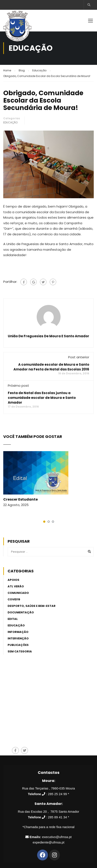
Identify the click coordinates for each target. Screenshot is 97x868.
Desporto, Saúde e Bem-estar (32, 606)
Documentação (21, 612)
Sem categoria (20, 651)
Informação (18, 632)
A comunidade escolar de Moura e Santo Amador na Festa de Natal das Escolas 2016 (51, 367)
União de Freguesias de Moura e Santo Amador (48, 336)
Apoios (13, 580)
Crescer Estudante (21, 499)
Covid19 (14, 599)
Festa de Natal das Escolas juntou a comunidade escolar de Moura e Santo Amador (42, 398)
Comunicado (18, 593)
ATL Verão (16, 586)
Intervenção (18, 638)
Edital (13, 619)
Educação (10, 122)
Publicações (18, 645)
